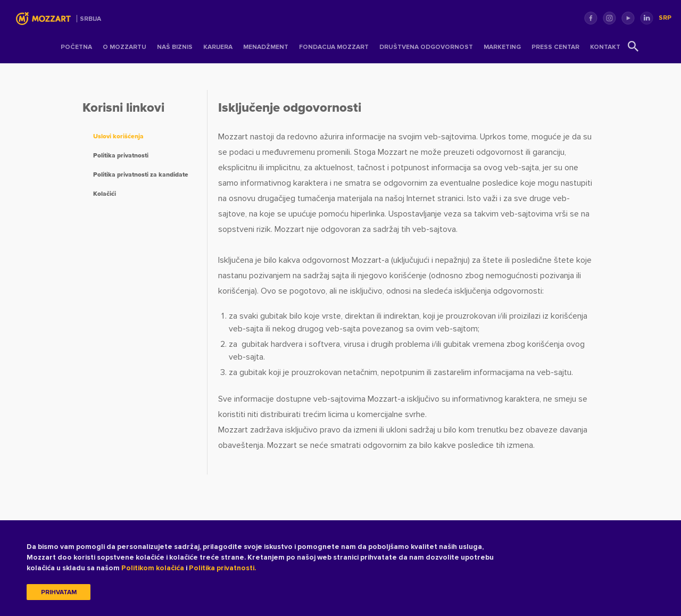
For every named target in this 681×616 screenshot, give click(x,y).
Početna (76, 47)
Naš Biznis (175, 47)
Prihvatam (59, 593)
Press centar (555, 47)
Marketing (502, 47)
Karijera (218, 47)
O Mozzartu (124, 47)
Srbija (90, 19)
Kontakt (605, 47)
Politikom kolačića (153, 568)
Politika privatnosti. (222, 568)
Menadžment (266, 47)
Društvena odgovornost (426, 47)
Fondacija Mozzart (334, 47)
